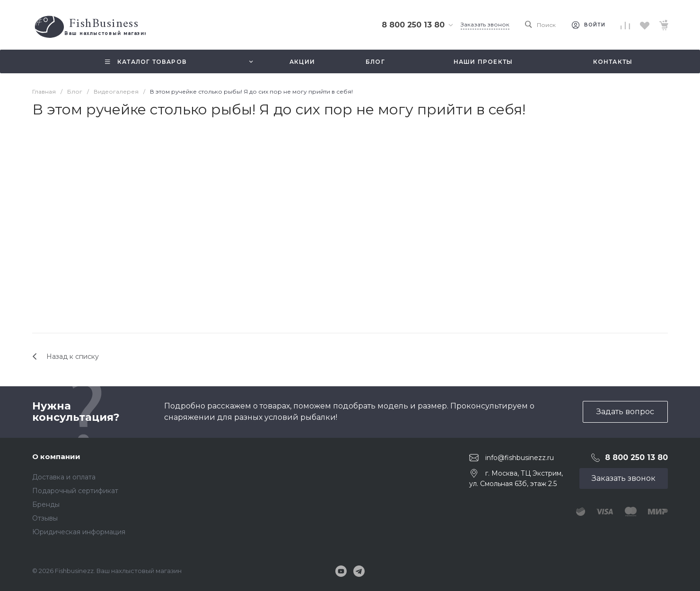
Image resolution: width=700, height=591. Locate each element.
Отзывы (45, 518)
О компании (56, 456)
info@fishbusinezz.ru (520, 457)
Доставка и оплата (64, 477)
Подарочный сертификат (75, 491)
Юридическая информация (79, 532)
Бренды (46, 504)
